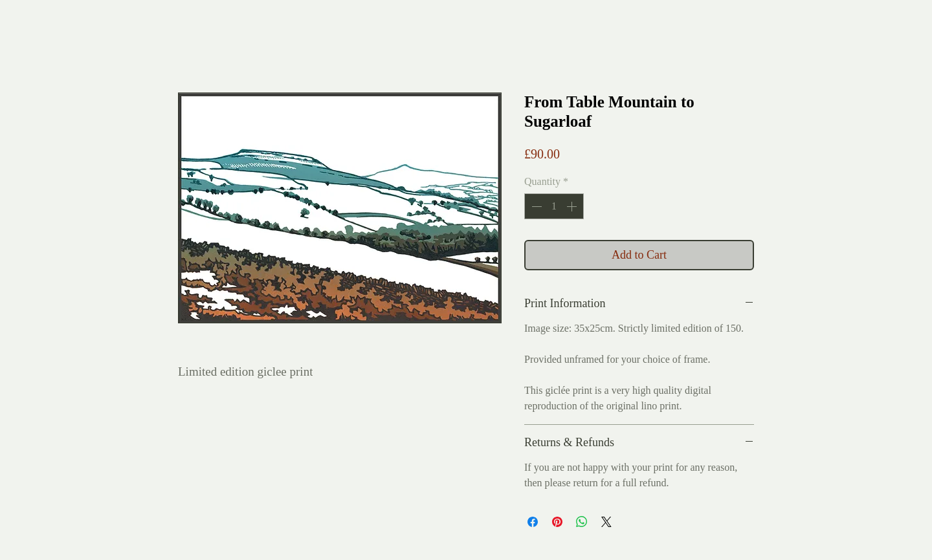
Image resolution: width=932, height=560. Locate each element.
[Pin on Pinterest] (557, 522)
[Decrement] (535, 206)
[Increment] (573, 206)
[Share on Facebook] (533, 522)
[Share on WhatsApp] (582, 522)
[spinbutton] (554, 206)
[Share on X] (606, 522)
